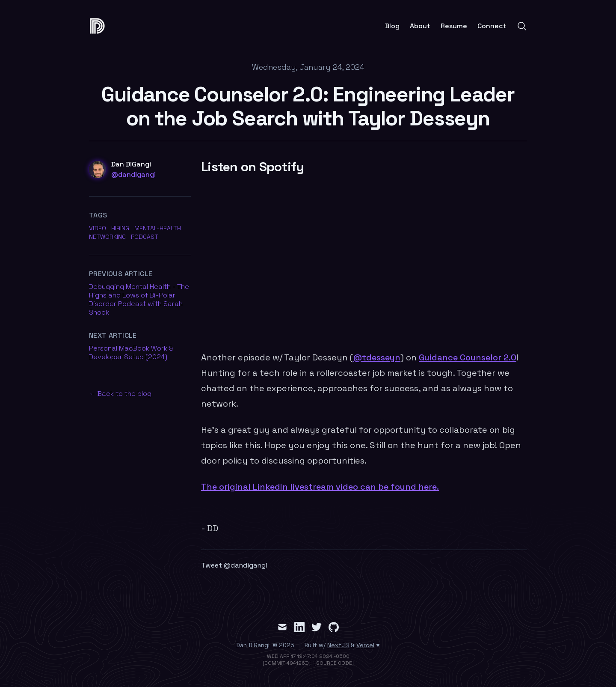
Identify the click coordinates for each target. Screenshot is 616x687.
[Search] (522, 26)
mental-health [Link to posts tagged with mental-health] (158, 228)
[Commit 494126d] (287, 663)
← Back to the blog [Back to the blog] (120, 394)
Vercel (365, 645)
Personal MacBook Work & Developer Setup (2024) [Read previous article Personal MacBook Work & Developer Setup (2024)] (131, 352)
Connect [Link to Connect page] (492, 26)
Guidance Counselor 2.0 (468, 357)
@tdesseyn (377, 357)
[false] (100, 26)
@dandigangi (133, 174)
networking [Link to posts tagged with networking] (107, 237)
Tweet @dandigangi (234, 565)
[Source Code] (334, 663)
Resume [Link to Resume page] (454, 26)
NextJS (338, 645)
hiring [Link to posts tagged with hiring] (120, 228)
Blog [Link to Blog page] (392, 26)
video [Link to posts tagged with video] (98, 228)
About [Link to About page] (420, 26)
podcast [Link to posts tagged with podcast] (145, 237)
